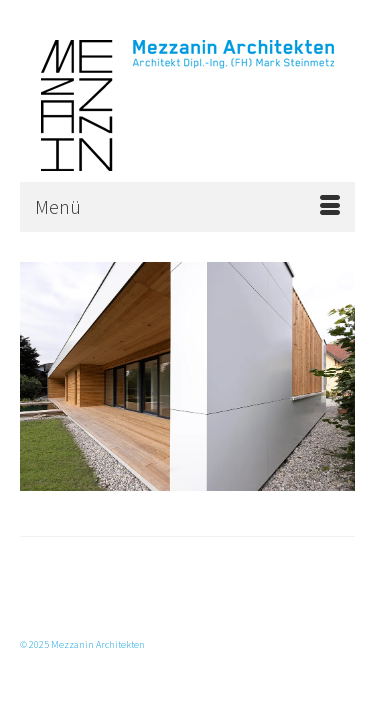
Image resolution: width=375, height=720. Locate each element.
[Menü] (187, 207)
